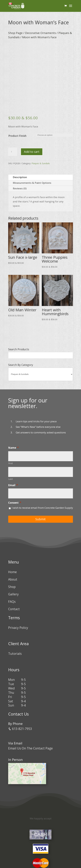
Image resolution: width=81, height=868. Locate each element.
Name (13, 448)
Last (11, 479)
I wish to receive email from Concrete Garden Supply (42, 508)
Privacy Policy (18, 628)
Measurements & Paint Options (32, 183)
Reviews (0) (20, 188)
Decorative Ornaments (40, 33)
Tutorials (15, 654)
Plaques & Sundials (41, 163)
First (11, 463)
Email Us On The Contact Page (30, 748)
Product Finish (17, 136)
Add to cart (32, 152)
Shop (12, 587)
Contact (14, 609)
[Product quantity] (13, 152)
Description (20, 177)
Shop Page (15, 33)
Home (12, 572)
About (13, 579)
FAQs (12, 602)
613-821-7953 (20, 729)
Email (13, 485)
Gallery (13, 594)
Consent (15, 503)
